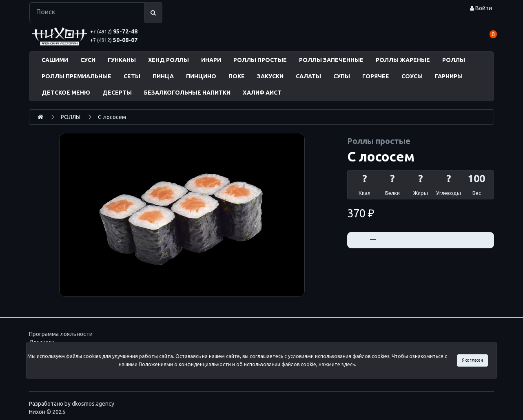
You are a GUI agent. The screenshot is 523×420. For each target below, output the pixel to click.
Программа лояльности (61, 334)
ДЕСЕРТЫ (117, 93)
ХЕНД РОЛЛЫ (168, 60)
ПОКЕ (237, 76)
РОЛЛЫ (454, 60)
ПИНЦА (163, 76)
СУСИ (88, 60)
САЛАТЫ (308, 76)
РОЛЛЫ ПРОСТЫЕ (260, 60)
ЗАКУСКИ (270, 76)
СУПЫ (342, 76)
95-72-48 (114, 31)
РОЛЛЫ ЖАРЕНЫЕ (403, 60)
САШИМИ (55, 60)
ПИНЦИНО (201, 76)
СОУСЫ (412, 76)
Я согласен (472, 360)
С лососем (112, 117)
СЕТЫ (132, 76)
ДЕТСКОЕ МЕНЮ (66, 93)
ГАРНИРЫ (449, 76)
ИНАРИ (211, 60)
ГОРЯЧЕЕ (376, 76)
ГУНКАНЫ (122, 60)
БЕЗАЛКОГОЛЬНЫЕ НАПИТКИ (187, 93)
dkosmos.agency (93, 404)
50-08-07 (114, 40)
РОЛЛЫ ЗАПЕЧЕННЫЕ (331, 60)
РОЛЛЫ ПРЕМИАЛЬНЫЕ (76, 76)
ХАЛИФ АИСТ (262, 93)
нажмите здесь (337, 364)
